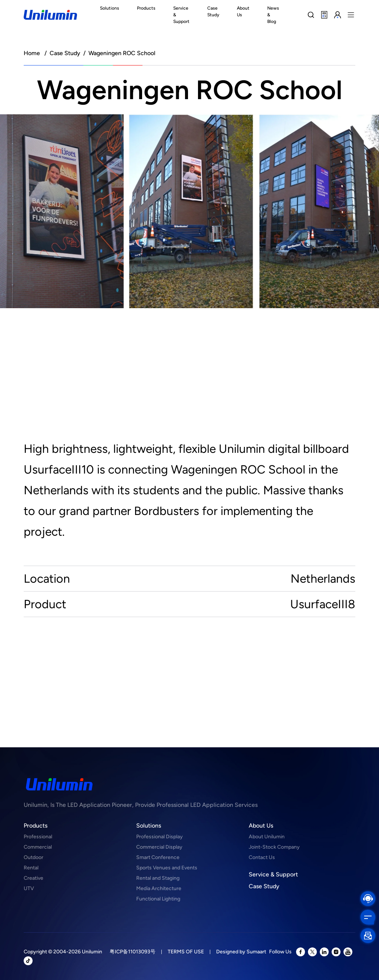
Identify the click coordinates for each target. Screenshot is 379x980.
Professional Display (160, 837)
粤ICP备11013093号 (133, 952)
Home (32, 53)
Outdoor (33, 857)
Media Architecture (159, 888)
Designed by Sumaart (241, 952)
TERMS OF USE (186, 952)
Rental (31, 868)
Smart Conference (158, 857)
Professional (38, 837)
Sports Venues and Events (167, 868)
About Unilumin (267, 837)
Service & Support (273, 874)
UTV (29, 888)
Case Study (65, 53)
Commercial (38, 847)
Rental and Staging (158, 878)
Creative (33, 878)
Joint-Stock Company (274, 847)
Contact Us (262, 857)
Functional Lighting (158, 899)
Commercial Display (159, 847)
